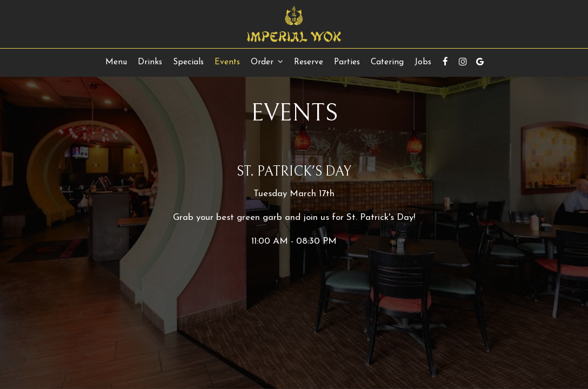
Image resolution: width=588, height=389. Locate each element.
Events (227, 62)
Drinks (150, 62)
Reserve (309, 62)
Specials (188, 62)
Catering (387, 62)
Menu (116, 62)
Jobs (423, 62)
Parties (347, 62)
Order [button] (267, 62)
